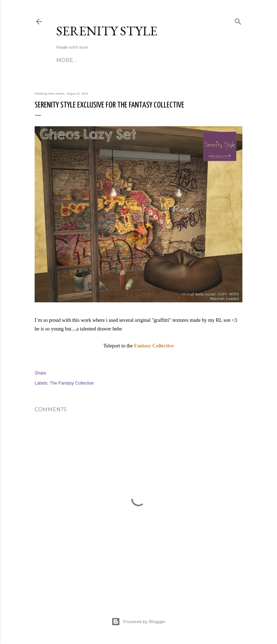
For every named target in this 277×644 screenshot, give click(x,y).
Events (127, 60)
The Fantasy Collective (72, 383)
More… (198, 60)
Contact (100, 60)
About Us (70, 60)
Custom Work (163, 60)
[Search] (238, 20)
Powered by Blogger (138, 622)
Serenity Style (107, 31)
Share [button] (40, 373)
